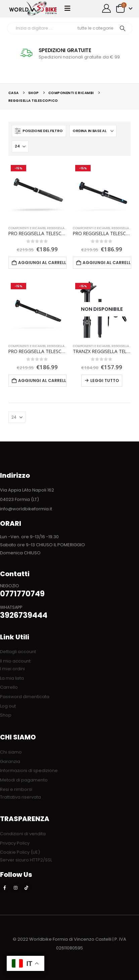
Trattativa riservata (20, 797)
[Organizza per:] (93, 131)
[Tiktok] (26, 888)
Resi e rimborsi (16, 789)
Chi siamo (11, 752)
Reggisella (56, 228)
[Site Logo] (33, 8)
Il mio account (15, 661)
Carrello (9, 687)
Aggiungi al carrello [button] (42, 263)
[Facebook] (5, 888)
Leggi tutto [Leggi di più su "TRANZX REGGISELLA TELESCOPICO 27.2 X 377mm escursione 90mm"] (105, 380)
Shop (6, 715)
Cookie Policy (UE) (20, 852)
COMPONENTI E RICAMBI (27, 228)
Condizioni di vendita (23, 834)
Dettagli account (18, 652)
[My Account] (107, 8)
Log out (8, 706)
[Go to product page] (37, 191)
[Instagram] (15, 888)
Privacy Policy (15, 843)
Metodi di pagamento (24, 780)
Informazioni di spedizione (29, 771)
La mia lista (12, 678)
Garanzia (10, 761)
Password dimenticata (25, 697)
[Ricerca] (123, 28)
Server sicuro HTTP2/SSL (26, 860)
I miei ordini (12, 669)
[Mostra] (20, 146)
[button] (69, 8)
